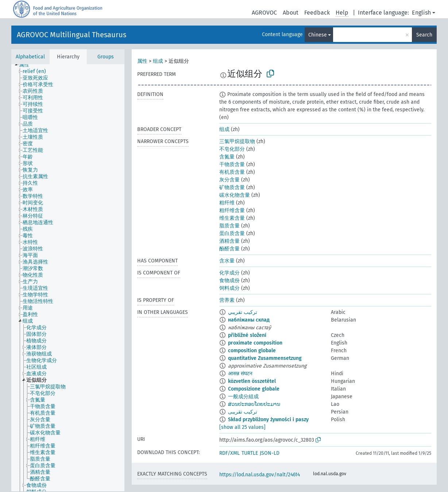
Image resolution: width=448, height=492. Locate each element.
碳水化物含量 (235, 195)
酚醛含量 (229, 249)
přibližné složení (247, 335)
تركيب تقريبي (243, 312)
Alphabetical (30, 57)
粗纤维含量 (232, 210)
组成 (158, 61)
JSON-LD (270, 453)
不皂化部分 (232, 149)
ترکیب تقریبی (243, 412)
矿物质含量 (232, 187)
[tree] (68, 278)
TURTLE (250, 453)
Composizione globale (254, 389)
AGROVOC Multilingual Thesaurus (72, 35)
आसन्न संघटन (240, 374)
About (291, 13)
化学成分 (229, 273)
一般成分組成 (243, 397)
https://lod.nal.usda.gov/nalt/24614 (260, 475)
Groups (106, 57)
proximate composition (255, 343)
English (421, 13)
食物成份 (229, 280)
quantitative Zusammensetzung (265, 358)
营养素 (227, 300)
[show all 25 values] (242, 427)
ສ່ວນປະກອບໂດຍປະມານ (254, 404)
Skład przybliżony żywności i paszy (268, 420)
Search (424, 35)
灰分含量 (229, 180)
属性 (142, 61)
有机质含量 (232, 172)
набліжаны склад (249, 320)
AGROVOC (264, 13)
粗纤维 (227, 203)
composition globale (252, 351)
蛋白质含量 (232, 233)
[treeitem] (27, 65)
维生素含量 (232, 218)
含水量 (227, 261)
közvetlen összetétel (252, 381)
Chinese (318, 35)
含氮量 (227, 157)
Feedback (317, 13)
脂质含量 (229, 226)
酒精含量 (229, 241)
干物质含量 (232, 164)
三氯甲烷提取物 (237, 141)
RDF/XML (229, 453)
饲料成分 (229, 288)
